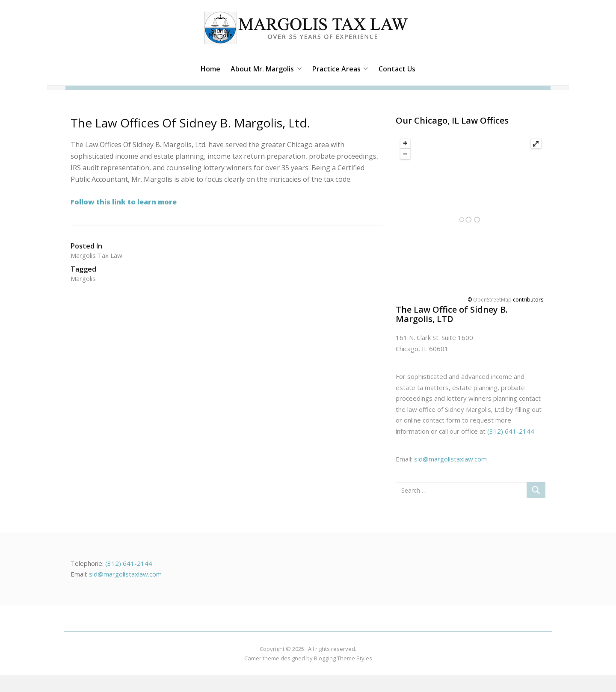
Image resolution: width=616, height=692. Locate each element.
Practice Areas (340, 69)
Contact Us (397, 69)
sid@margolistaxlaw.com (450, 459)
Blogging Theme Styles (343, 658)
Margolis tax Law (96, 255)
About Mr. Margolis (266, 69)
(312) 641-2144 (511, 431)
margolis (83, 278)
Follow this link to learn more (124, 202)
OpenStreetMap (492, 300)
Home (210, 69)
